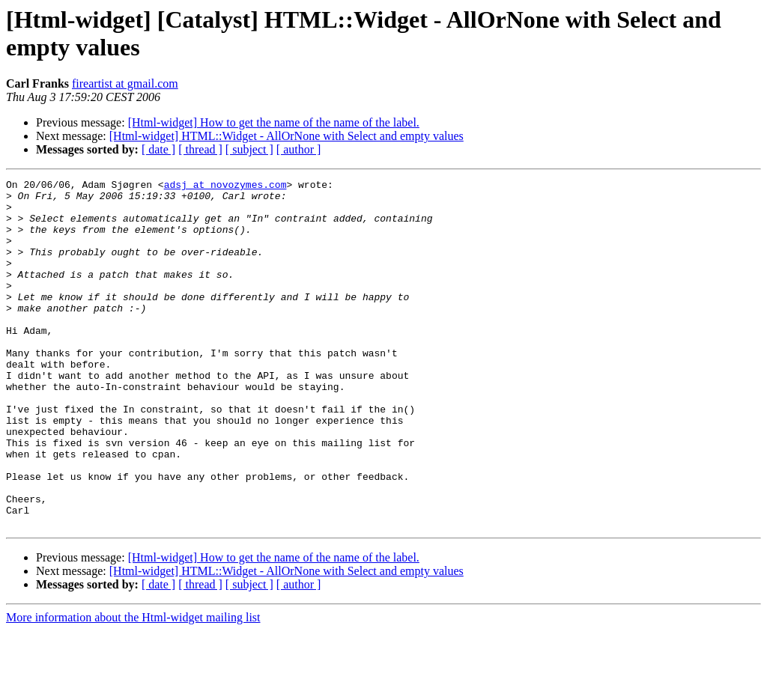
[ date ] (158, 149)
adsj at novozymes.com (225, 186)
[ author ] (299, 149)
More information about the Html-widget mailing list (133, 687)
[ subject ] (249, 149)
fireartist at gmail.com (125, 83)
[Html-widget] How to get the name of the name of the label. (274, 122)
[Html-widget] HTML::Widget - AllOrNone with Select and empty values (287, 136)
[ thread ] (200, 149)
